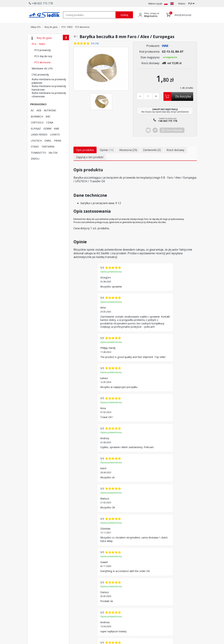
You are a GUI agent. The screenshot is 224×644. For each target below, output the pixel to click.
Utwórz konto (153, 580)
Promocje (122, 587)
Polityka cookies (155, 608)
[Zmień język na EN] (172, 4)
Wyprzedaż (123, 590)
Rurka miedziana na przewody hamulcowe (49, 97)
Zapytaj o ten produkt (90, 168)
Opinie (107, 160)
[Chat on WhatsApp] (172, 141)
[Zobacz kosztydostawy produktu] (173, 73)
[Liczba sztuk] (148, 106)
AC (32, 120)
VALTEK (53, 162)
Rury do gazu (44, 47)
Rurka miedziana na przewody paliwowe (49, 91)
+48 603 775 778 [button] (41, 3)
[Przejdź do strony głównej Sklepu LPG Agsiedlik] (44, 15)
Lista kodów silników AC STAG (99, 588)
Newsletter (123, 584)
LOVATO (55, 144)
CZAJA (50, 132)
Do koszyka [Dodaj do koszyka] (183, 106)
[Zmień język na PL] (166, 4)
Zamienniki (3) (152, 160)
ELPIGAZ (36, 138)
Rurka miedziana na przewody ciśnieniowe (49, 104)
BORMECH (37, 126)
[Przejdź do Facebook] (95, 624)
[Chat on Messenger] (155, 141)
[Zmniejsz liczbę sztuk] (140, 106)
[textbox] (89, 15)
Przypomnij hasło (155, 584)
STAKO (35, 156)
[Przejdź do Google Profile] (118, 624)
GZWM (47, 138)
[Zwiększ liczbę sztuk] (156, 106)
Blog (149, 615)
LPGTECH (36, 150)
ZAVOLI (35, 168)
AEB (39, 120)
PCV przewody (43, 60)
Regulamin (152, 605)
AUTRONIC (50, 120)
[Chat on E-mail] (148, 141)
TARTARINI (48, 156)
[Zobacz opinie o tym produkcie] (89, 53)
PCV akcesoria (42, 72)
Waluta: (182, 4)
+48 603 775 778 (42, 599)
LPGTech (92, 584)
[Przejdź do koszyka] (169, 15)
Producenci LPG (95, 577)
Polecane (122, 593)
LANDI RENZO (39, 144)
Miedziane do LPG (42, 78)
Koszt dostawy (176, 160)
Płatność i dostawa (126, 577)
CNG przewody (40, 84)
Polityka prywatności (157, 611)
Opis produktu (85, 160)
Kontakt (150, 601)
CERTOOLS (37, 132)
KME (57, 138)
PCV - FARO (38, 53)
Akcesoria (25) (128, 160)
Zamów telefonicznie (168, 130)
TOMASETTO (38, 162)
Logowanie (152, 577)
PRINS (58, 150)
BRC (48, 126)
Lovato (91, 580)
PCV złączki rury (43, 66)
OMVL (48, 150)
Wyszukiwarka (124, 580)
